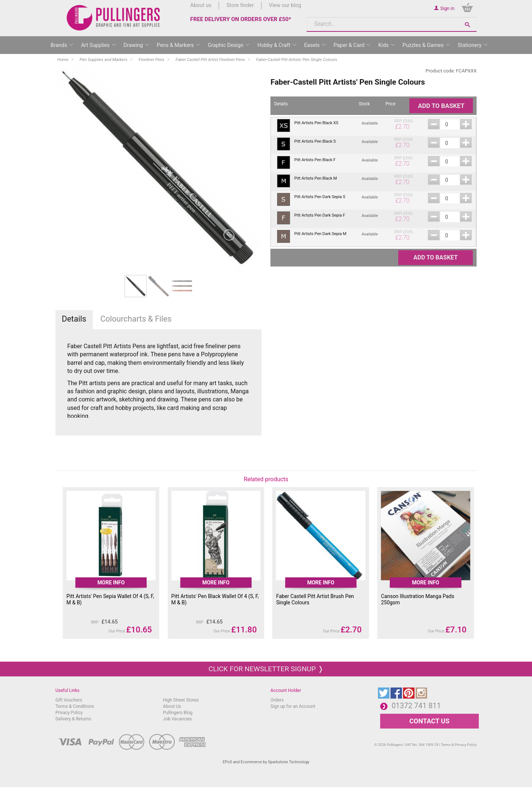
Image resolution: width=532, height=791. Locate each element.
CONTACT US (429, 721)
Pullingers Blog (178, 713)
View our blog (285, 5)
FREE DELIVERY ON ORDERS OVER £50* (241, 19)
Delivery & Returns (73, 719)
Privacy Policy (69, 713)
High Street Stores (181, 700)
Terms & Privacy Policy (459, 745)
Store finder (240, 5)
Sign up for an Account (293, 706)
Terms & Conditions (75, 706)
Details (74, 319)
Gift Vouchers (69, 700)
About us (201, 5)
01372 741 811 (416, 706)
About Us (172, 706)
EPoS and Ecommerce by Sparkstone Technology (266, 762)
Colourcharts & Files (136, 319)
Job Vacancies (177, 719)
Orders (277, 700)
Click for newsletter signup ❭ (266, 669)
